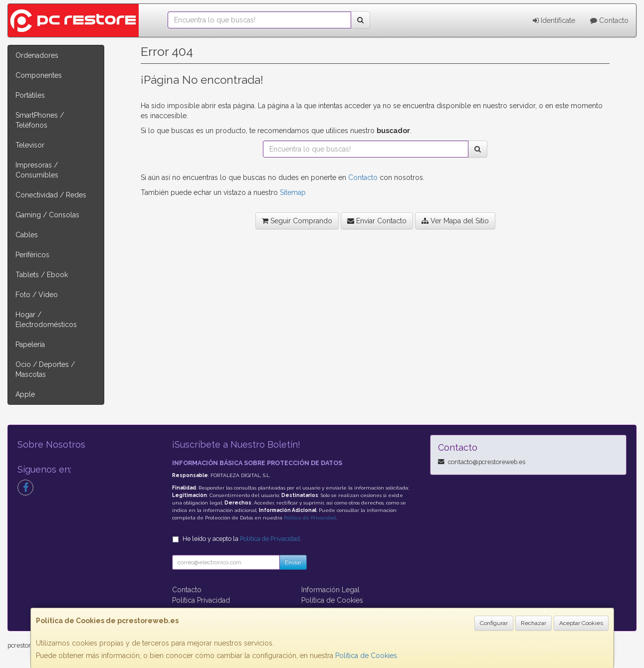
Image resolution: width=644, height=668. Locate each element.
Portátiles (30, 95)
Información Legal (330, 590)
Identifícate (554, 20)
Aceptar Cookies (581, 623)
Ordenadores (37, 55)
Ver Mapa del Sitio (455, 221)
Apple (25, 394)
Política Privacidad (201, 600)
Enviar (293, 562)
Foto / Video (37, 295)
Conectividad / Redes (51, 195)
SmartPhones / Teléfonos (40, 120)
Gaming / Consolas (47, 215)
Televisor (30, 145)
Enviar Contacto (377, 221)
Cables (27, 235)
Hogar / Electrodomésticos (46, 320)
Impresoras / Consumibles (37, 170)
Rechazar (534, 623)
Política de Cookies (366, 656)
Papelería (30, 344)
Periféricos (32, 255)
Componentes (39, 75)
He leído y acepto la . (242, 539)
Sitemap (293, 192)
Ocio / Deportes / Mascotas (45, 369)
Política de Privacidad (310, 518)
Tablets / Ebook (42, 275)
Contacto (609, 20)
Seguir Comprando (297, 221)
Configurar (494, 623)
